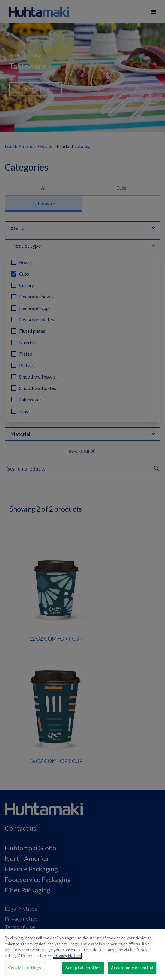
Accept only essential (132, 968)
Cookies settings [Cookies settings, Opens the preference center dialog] (25, 968)
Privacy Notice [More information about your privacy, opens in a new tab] (67, 956)
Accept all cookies (83, 968)
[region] (82, 955)
